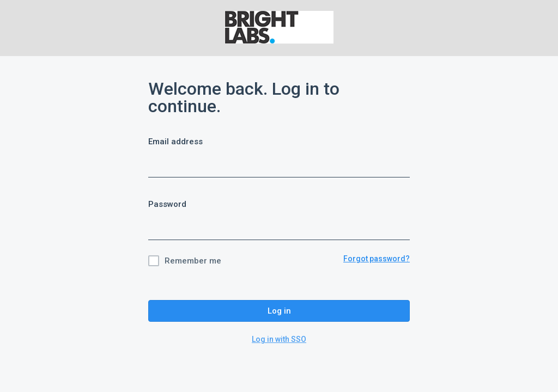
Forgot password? (377, 259)
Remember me (193, 261)
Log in (279, 311)
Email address (175, 142)
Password (167, 204)
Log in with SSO (279, 339)
